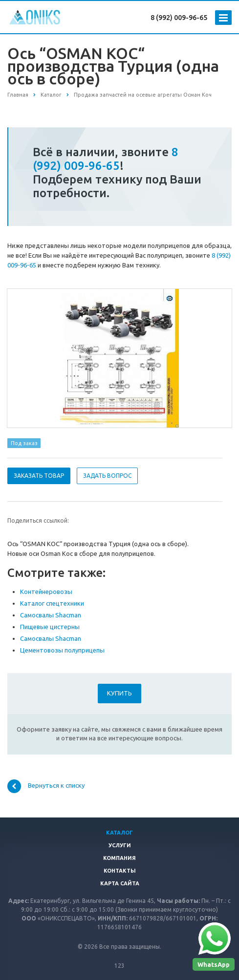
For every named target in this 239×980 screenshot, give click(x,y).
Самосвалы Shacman (51, 615)
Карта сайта (120, 883)
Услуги (120, 845)
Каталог (119, 833)
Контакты (120, 871)
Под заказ (24, 443)
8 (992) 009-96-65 (179, 18)
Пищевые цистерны (50, 627)
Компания (119, 858)
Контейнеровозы (46, 592)
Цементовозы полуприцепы (62, 650)
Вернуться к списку (46, 786)
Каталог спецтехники (52, 603)
